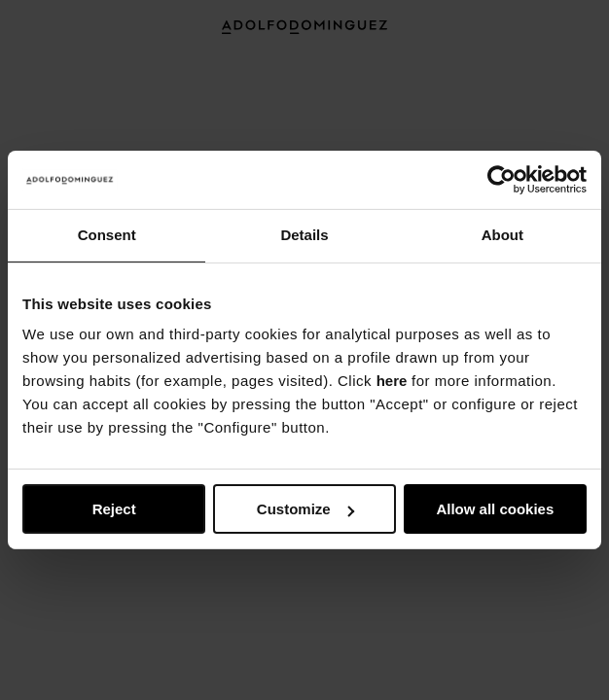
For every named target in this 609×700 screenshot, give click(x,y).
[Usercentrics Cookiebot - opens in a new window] (502, 180)
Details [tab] (304, 235)
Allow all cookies (495, 509)
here (392, 381)
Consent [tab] (107, 235)
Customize (305, 509)
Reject (114, 509)
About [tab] (502, 235)
